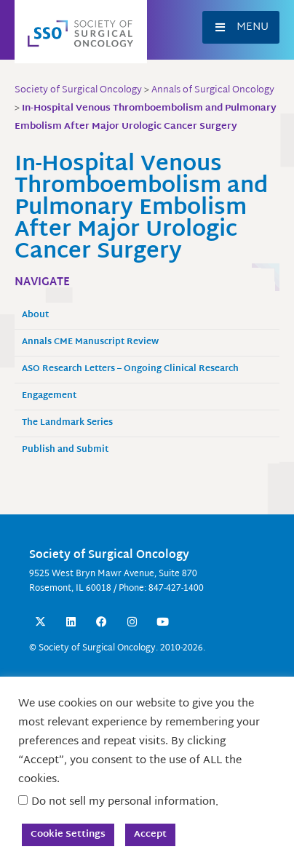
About (35, 315)
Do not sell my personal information (123, 802)
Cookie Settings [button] (68, 835)
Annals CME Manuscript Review (90, 342)
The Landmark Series (67, 423)
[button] (241, 27)
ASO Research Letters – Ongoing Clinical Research (130, 369)
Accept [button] (150, 835)
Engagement (49, 396)
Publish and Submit (65, 450)
